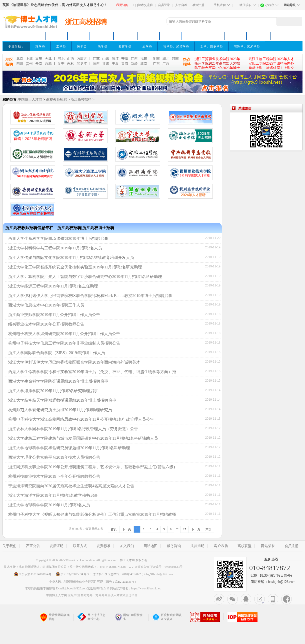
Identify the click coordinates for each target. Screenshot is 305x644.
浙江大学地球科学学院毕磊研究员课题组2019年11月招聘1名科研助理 (69, 448)
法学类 (103, 47)
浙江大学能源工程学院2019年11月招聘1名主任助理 (53, 286)
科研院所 (149, 36)
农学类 (147, 47)
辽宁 (61, 64)
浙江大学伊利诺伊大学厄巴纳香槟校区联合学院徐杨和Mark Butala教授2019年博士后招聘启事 (90, 296)
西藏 (48, 64)
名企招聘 (214, 36)
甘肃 (106, 64)
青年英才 (78, 36)
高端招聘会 (259, 36)
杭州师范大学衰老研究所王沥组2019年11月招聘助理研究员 (60, 410)
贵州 (29, 64)
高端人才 (192, 36)
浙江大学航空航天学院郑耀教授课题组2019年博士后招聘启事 (62, 400)
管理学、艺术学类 (247, 47)
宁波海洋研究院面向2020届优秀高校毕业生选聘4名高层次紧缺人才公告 (71, 486)
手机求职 (220, 5)
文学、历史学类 (212, 47)
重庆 (39, 59)
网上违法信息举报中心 (91, 617)
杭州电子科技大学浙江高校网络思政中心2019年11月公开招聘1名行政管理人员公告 (81, 419)
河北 (61, 59)
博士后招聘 (126, 36)
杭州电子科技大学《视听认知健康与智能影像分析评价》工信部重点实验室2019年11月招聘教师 (92, 514)
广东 (156, 64)
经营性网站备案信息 (55, 617)
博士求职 (35, 36)
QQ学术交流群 (143, 5)
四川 (20, 64)
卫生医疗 (236, 36)
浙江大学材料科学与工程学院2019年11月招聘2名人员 (55, 248)
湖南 (156, 59)
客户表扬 (221, 546)
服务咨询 (174, 546)
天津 (48, 59)
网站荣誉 (268, 546)
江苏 (96, 59)
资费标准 (103, 546)
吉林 (70, 64)
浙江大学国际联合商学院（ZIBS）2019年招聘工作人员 (57, 353)
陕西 (96, 64)
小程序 (270, 5)
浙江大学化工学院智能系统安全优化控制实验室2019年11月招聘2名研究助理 (75, 267)
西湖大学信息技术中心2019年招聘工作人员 (46, 305)
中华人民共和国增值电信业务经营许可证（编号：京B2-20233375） (93, 582)
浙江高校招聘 (81, 100)
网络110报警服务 (129, 617)
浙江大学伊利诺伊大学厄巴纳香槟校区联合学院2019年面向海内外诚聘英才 (74, 362)
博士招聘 (101, 36)
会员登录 (164, 5)
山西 (70, 59)
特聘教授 (170, 36)
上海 (29, 59)
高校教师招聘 (56, 100)
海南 (144, 64)
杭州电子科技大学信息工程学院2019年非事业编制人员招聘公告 (64, 343)
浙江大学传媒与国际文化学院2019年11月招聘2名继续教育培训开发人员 (71, 258)
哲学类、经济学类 (176, 47)
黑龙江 (82, 64)
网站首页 (13, 36)
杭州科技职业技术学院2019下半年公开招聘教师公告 (54, 476)
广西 (166, 64)
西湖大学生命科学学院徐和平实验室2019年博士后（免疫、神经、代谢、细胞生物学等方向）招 (92, 372)
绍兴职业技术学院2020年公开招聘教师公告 (46, 324)
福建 (144, 59)
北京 (20, 59)
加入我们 (127, 546)
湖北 (166, 59)
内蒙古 (82, 59)
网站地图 (150, 546)
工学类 (61, 47)
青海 (125, 64)
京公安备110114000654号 (32, 574)
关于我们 (9, 546)
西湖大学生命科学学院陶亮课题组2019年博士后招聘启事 (58, 381)
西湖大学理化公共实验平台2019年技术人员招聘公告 (54, 457)
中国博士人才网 (30, 100)
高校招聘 (57, 36)
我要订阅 (122, 5)
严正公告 (33, 546)
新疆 (134, 64)
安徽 (125, 59)
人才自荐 (181, 5)
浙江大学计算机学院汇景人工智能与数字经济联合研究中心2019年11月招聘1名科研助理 (85, 277)
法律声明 (197, 546)
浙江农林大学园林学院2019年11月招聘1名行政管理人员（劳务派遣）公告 (73, 429)
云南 (39, 64)
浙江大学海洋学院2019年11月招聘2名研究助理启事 (53, 391)
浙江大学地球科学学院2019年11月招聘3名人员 (49, 505)
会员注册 (291, 546)
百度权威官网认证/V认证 (167, 617)
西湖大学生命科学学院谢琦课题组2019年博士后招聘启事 (58, 238)
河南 (175, 59)
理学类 (40, 47)
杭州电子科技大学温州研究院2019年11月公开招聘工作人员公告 (64, 334)
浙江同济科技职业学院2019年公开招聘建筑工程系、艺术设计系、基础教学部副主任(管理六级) (92, 467)
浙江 (115, 59)
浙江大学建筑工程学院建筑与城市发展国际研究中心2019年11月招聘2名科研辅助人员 (83, 438)
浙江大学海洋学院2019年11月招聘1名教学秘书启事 (53, 495)
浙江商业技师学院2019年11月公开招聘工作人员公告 (54, 315)
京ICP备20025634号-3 (72, 574)
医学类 (82, 47)
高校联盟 (244, 546)
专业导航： (16, 47)
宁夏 (115, 64)
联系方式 (80, 546)
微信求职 (245, 5)
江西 (134, 59)
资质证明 (56, 546)
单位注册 (198, 5)
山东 (106, 59)
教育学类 (125, 47)
